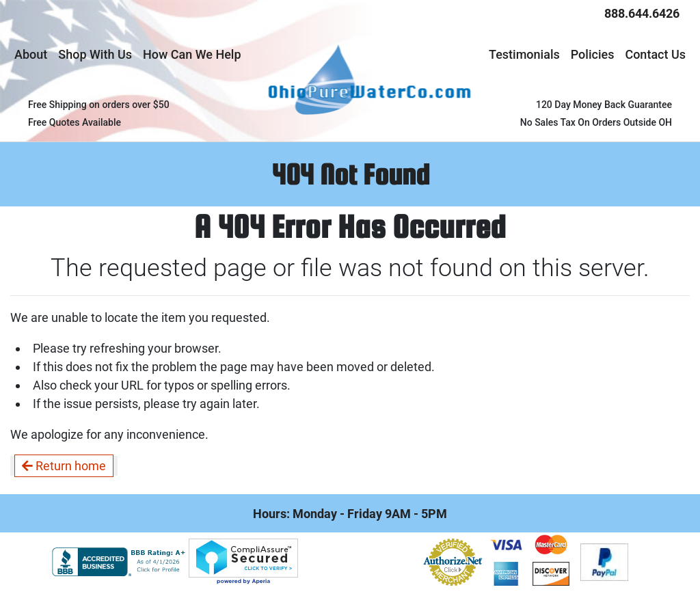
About (31, 54)
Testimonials (524, 54)
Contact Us (655, 54)
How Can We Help (192, 54)
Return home (64, 466)
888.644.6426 (642, 13)
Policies (593, 54)
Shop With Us (95, 54)
